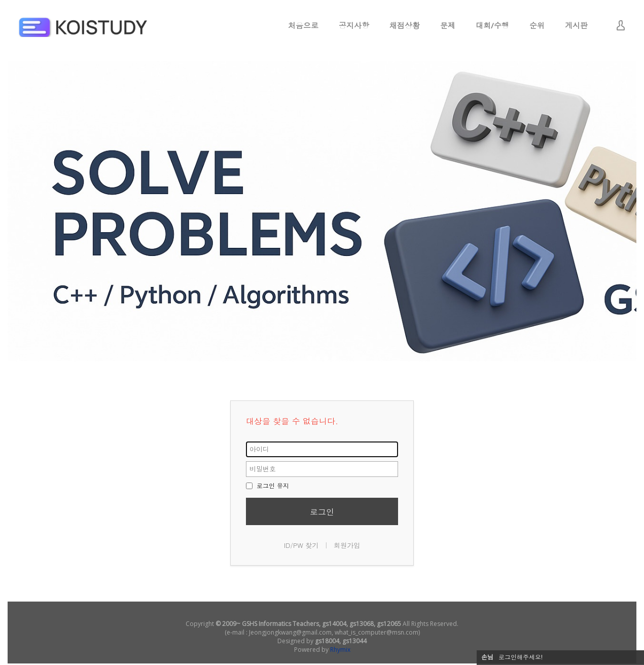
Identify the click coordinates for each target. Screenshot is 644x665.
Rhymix (340, 650)
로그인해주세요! (521, 657)
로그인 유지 (267, 485)
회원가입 (347, 545)
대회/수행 (492, 25)
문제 (448, 25)
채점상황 (405, 25)
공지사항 (354, 25)
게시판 (576, 25)
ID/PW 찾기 (301, 545)
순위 (537, 25)
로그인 (322, 512)
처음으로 (303, 25)
